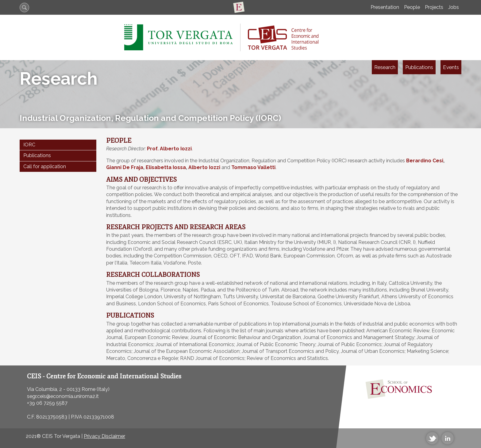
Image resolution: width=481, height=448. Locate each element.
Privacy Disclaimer (104, 436)
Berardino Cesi (425, 161)
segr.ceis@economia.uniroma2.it (63, 396)
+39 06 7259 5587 (47, 403)
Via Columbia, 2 (44, 389)
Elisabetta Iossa (166, 167)
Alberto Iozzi (204, 167)
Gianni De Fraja (125, 167)
